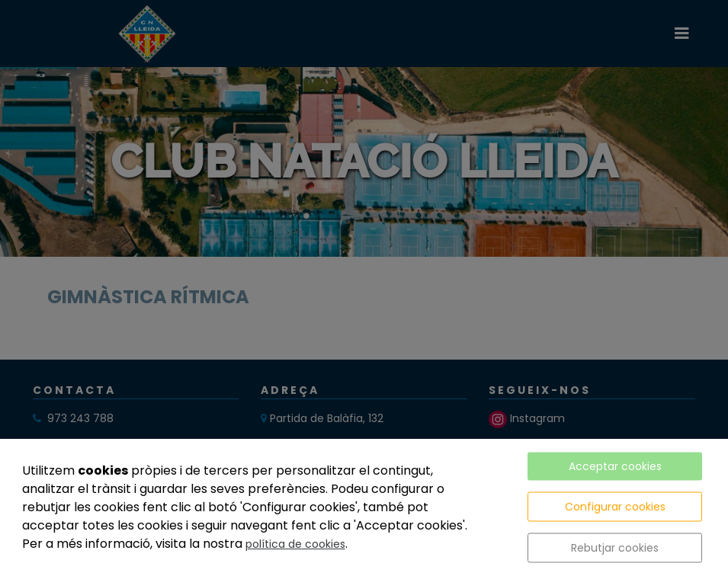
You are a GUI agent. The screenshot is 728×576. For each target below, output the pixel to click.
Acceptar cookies (615, 466)
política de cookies (295, 544)
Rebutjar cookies (615, 548)
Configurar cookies (615, 507)
